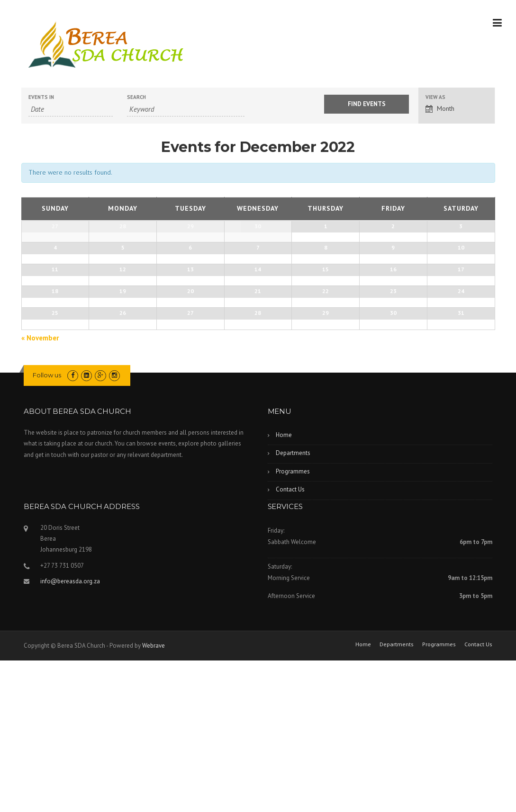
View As (435, 97)
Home (284, 586)
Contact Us (290, 641)
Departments (293, 604)
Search (136, 97)
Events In (41, 97)
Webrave (154, 797)
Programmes (293, 623)
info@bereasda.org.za (70, 733)
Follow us (47, 526)
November (40, 489)
